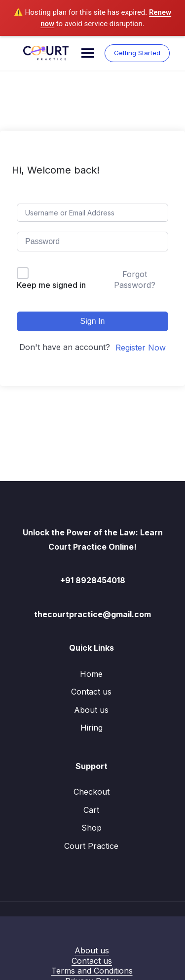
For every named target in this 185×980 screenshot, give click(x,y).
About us (91, 710)
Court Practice (91, 846)
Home (91, 674)
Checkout (92, 792)
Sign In (93, 321)
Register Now (141, 348)
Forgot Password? (135, 280)
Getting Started (137, 53)
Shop (92, 828)
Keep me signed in (51, 285)
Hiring (92, 728)
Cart (91, 810)
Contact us (91, 692)
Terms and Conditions (92, 971)
